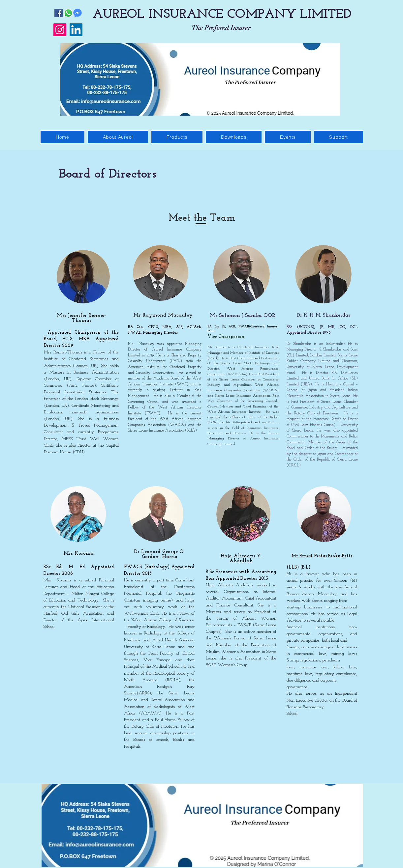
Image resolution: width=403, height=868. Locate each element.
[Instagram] (60, 30)
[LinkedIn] (76, 30)
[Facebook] (59, 13)
